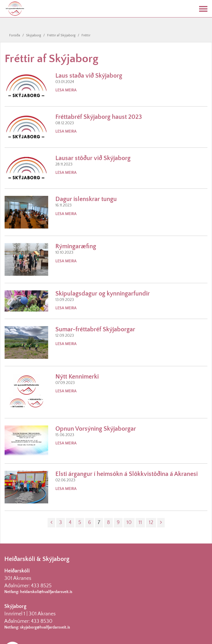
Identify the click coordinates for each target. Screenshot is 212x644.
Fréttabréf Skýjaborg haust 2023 (99, 117)
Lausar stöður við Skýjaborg (93, 158)
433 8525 (41, 586)
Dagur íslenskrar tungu (86, 199)
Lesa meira (66, 90)
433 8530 (42, 621)
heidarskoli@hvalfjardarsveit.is (46, 592)
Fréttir (86, 35)
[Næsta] (161, 523)
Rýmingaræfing (76, 246)
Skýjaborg (34, 35)
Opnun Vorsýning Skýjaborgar (96, 429)
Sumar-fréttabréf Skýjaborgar (95, 329)
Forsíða (15, 35)
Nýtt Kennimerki (77, 377)
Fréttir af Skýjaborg (61, 35)
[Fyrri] (51, 523)
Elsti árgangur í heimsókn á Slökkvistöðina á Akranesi (127, 474)
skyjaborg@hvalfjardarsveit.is (45, 627)
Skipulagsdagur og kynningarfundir (103, 294)
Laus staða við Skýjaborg (89, 76)
